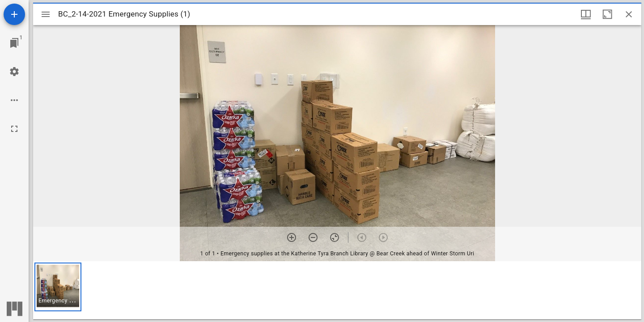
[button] (58, 287)
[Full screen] (14, 129)
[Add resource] (14, 14)
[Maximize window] (607, 14)
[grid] (337, 290)
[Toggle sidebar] (46, 14)
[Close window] (629, 14)
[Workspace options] (14, 100)
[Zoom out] (313, 237)
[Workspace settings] (14, 72)
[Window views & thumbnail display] (586, 14)
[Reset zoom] (335, 237)
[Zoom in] (292, 237)
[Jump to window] (14, 43)
